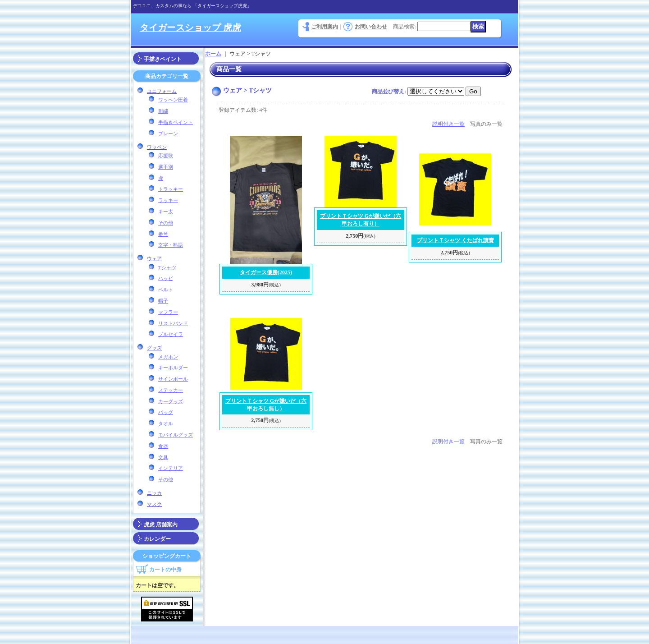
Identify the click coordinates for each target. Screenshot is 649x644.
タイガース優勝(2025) (266, 272)
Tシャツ (167, 267)
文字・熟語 (171, 245)
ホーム (213, 54)
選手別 (166, 167)
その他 (166, 223)
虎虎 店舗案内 (161, 524)
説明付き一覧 (448, 124)
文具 (163, 457)
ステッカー (171, 390)
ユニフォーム (162, 91)
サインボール (173, 379)
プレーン (168, 133)
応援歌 (166, 156)
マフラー (168, 312)
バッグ (166, 412)
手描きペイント (163, 59)
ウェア (154, 258)
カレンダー (157, 539)
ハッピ (166, 278)
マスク (154, 504)
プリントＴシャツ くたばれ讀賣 (455, 240)
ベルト (166, 290)
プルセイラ (171, 334)
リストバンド (173, 323)
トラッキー (171, 189)
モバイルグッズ (176, 435)
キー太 (166, 212)
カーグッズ (171, 401)
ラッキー (168, 200)
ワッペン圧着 (173, 100)
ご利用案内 (324, 27)
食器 (163, 446)
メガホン (168, 357)
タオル (166, 423)
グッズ (154, 348)
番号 (163, 234)
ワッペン (157, 147)
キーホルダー (173, 368)
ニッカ (154, 493)
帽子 (163, 301)
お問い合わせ (371, 27)
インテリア (171, 468)
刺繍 (163, 111)
